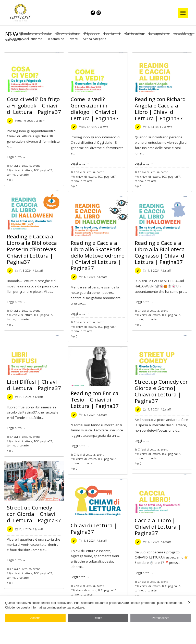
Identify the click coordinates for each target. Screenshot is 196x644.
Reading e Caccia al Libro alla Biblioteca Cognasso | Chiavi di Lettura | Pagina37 (160, 254)
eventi (74, 41)
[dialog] (98, 620)
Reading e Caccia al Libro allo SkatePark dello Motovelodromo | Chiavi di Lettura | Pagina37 (98, 257)
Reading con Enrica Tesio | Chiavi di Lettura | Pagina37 (95, 401)
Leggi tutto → (16, 159)
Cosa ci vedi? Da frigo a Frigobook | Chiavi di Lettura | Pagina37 (34, 107)
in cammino (56, 41)
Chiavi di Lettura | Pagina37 (94, 530)
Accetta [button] (35, 618)
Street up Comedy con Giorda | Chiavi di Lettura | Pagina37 (34, 516)
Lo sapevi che (159, 35)
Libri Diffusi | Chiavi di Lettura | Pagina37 (34, 387)
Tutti (12, 35)
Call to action (134, 35)
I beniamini (112, 35)
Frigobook (92, 35)
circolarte (23, 176)
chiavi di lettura (22, 172)
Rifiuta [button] (98, 618)
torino (11, 176)
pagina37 (46, 172)
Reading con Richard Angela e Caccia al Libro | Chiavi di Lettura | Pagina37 (160, 110)
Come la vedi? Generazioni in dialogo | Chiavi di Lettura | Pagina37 (95, 110)
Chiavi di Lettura (68, 35)
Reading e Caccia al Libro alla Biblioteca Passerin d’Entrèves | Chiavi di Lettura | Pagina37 (34, 251)
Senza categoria (95, 41)
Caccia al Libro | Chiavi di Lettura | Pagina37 (158, 528)
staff (42, 123)
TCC (36, 172)
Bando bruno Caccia (36, 35)
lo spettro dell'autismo (26, 41)
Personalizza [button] (161, 618)
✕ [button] (189, 602)
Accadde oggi (184, 35)
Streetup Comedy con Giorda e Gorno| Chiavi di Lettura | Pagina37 (162, 393)
